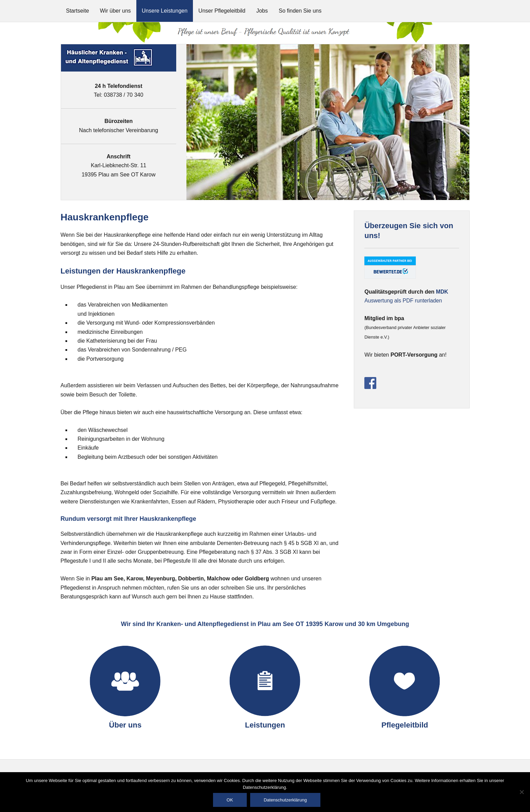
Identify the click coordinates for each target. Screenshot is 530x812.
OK (230, 800)
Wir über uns (115, 11)
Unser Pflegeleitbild (222, 11)
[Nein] (521, 792)
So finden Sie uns (300, 11)
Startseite (78, 11)
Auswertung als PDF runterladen (404, 301)
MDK (442, 292)
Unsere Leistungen (165, 11)
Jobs (262, 11)
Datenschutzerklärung (285, 800)
